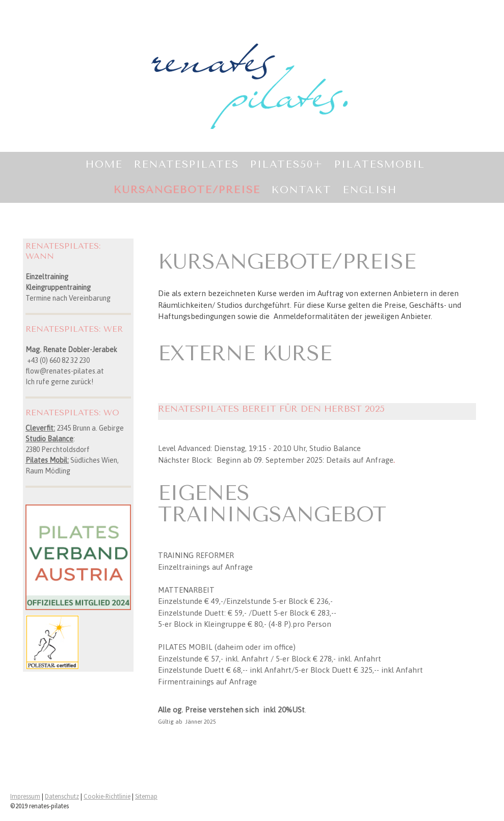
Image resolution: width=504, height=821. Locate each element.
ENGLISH (370, 190)
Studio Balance (49, 439)
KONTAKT (302, 190)
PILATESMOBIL (380, 164)
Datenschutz (62, 796)
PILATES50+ (287, 164)
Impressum (25, 796)
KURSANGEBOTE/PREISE (187, 190)
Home (104, 164)
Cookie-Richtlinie (107, 796)
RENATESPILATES (187, 164)
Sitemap (146, 796)
